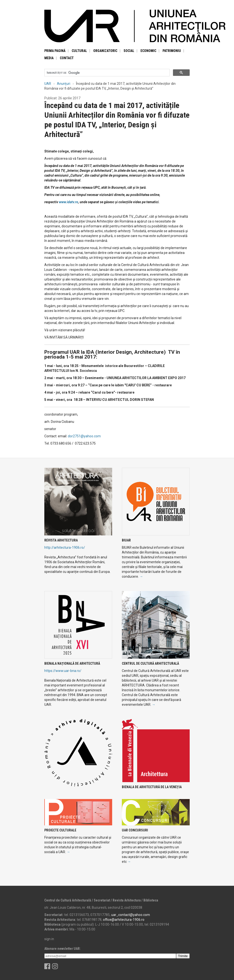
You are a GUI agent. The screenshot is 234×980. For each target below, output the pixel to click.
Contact (67, 58)
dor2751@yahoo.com (84, 436)
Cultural (79, 51)
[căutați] (106, 73)
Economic (148, 51)
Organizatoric (105, 51)
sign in (49, 939)
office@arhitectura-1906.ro (124, 920)
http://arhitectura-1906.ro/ (65, 548)
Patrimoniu (172, 51)
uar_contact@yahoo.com (131, 915)
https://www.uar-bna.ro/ (63, 671)
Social (129, 51)
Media (49, 58)
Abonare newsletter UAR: (62, 949)
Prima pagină (55, 51)
